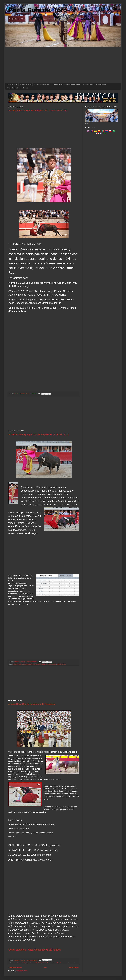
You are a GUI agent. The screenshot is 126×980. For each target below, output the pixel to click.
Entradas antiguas (74, 968)
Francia (35, 664)
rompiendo (54, 664)
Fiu (36, 963)
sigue (58, 664)
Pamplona (50, 963)
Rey (46, 664)
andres (19, 664)
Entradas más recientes (15, 968)
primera (55, 963)
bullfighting (27, 664)
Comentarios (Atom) (22, 971)
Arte (23, 664)
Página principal (12, 84)
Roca (49, 664)
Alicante (15, 664)
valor (65, 664)
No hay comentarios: (31, 394)
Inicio (45, 968)
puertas (43, 664)
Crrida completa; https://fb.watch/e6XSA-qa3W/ (35, 950)
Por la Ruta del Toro (38, 10)
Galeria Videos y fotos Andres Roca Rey (67, 84)
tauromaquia (66, 963)
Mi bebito (44, 963)
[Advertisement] (44, 128)
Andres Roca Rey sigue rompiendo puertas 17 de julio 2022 (39, 434)
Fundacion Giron (102, 84)
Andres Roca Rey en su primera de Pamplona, (32, 704)
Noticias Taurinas (26, 84)
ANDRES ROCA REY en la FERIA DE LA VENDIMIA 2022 (38, 110)
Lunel (39, 664)
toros (62, 664)
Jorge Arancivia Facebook (42, 84)
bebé (21, 963)
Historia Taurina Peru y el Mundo (17, 88)
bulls (31, 664)
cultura (33, 963)
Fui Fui (40, 963)
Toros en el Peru (88, 84)
